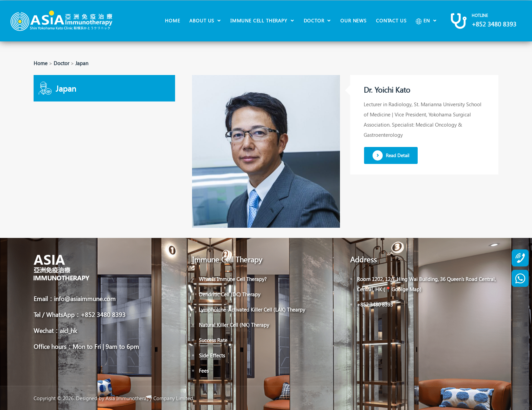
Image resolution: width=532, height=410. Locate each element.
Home (172, 21)
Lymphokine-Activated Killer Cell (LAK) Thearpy (252, 310)
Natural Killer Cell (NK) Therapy (234, 325)
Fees (204, 371)
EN (423, 21)
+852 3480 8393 (494, 24)
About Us (203, 21)
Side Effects (212, 355)
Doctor (315, 21)
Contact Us (391, 21)
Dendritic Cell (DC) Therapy (230, 294)
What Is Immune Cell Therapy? (233, 279)
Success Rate (213, 340)
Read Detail (391, 155)
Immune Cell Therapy (260, 21)
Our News (353, 21)
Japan (82, 63)
